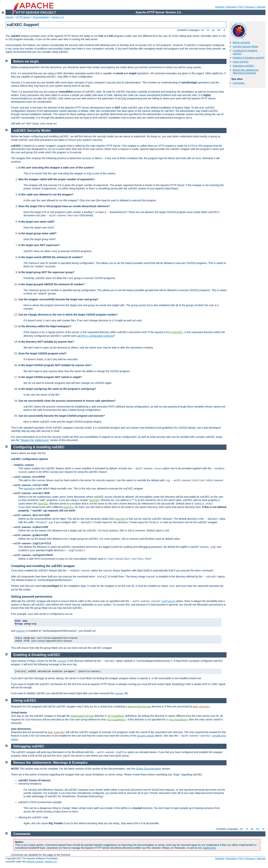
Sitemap (261, 7)
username (29, 489)
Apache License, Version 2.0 (41, 861)
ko (219, 30)
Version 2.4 (58, 17)
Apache (10, 17)
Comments (239, 83)
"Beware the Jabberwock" (35, 440)
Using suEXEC (241, 62)
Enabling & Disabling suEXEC (249, 58)
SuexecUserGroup (139, 707)
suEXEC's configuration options (95, 336)
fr (208, 30)
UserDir (178, 332)
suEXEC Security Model (246, 46)
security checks (146, 736)
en (203, 30)
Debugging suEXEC (243, 66)
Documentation (41, 17)
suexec (21, 631)
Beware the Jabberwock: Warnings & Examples (246, 71)
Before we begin (241, 42)
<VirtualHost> (116, 720)
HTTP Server (23, 17)
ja (213, 30)
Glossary (250, 7)
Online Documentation (148, 769)
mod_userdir (201, 707)
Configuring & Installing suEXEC (39, 447)
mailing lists (209, 848)
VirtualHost (116, 716)
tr (225, 30)
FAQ (241, 7)
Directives (231, 7)
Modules (220, 7)
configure (168, 601)
